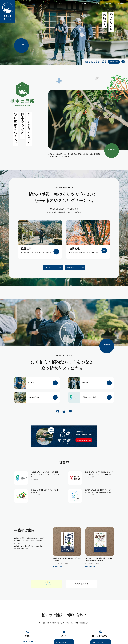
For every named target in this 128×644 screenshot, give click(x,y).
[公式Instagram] (64, 411)
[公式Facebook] (58, 411)
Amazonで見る (58, 566)
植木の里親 (83, 3)
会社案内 (109, 3)
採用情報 (121, 3)
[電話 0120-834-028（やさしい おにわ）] (96, 62)
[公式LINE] (123, 62)
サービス (96, 3)
